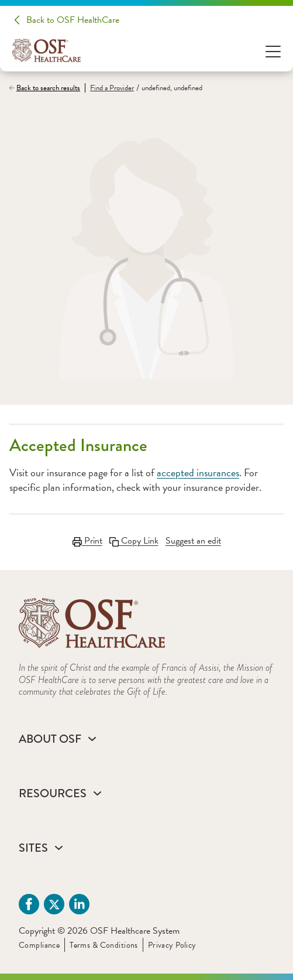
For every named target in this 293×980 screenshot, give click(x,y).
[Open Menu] (273, 51)
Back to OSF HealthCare (73, 20)
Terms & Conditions (104, 945)
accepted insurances (198, 472)
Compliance (39, 945)
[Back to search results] (47, 88)
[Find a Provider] (109, 88)
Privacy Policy (172, 945)
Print (87, 541)
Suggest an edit (193, 541)
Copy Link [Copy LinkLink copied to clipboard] (134, 541)
